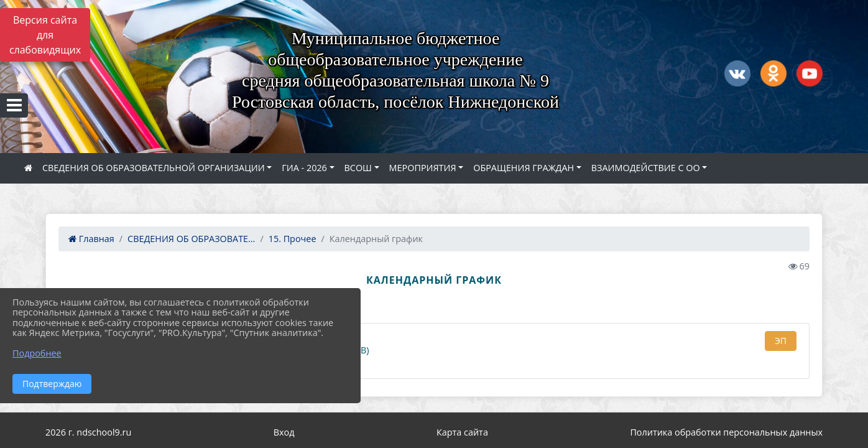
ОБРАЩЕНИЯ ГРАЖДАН (524, 168)
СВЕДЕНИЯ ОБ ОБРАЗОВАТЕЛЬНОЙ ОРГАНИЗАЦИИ (154, 168)
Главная (91, 239)
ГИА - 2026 (304, 168)
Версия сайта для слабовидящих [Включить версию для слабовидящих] (45, 35)
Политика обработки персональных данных (726, 432)
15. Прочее (293, 239)
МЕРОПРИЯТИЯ (423, 168)
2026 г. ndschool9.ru (88, 432)
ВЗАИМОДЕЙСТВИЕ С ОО (646, 168)
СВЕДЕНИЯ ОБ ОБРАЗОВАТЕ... (191, 239)
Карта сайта (462, 432)
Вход (284, 432)
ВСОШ (358, 168)
